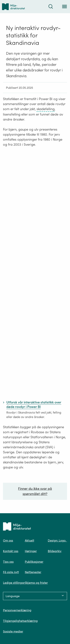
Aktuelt (29, 540)
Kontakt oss (11, 551)
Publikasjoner (34, 562)
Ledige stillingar (14, 583)
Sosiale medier (13, 631)
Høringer (31, 551)
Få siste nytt (11, 572)
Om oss (8, 540)
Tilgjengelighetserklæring (20, 621)
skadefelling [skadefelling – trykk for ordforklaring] (46, 109)
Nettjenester (33, 572)
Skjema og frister (36, 583)
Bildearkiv (55, 551)
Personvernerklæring (17, 610)
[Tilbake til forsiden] (13, 7)
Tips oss (8, 562)
